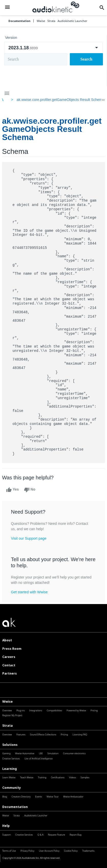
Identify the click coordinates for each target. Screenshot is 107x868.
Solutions (10, 745)
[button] (7, 8)
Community (12, 788)
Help (6, 826)
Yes (12, 490)
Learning (10, 769)
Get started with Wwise (29, 592)
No (30, 490)
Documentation (19, 21)
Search (86, 59)
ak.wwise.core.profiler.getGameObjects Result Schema (60, 100)
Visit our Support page (29, 538)
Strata (8, 726)
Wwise (8, 702)
